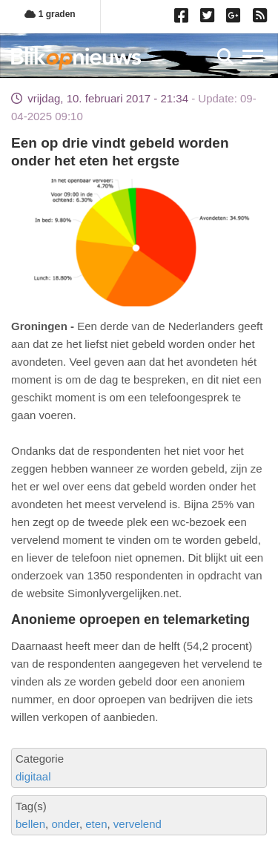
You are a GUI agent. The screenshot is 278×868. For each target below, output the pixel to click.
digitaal (33, 776)
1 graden (50, 14)
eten (96, 824)
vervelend (138, 824)
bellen (30, 824)
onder (65, 824)
